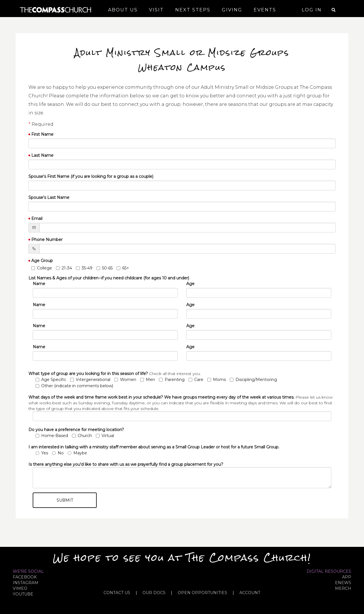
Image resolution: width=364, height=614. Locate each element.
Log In (312, 10)
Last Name (42, 155)
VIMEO (20, 588)
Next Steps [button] (193, 10)
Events (265, 10)
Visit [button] (156, 10)
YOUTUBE (23, 594)
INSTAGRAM (26, 583)
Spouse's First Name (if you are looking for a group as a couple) (91, 176)
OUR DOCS (154, 593)
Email (37, 219)
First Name (42, 134)
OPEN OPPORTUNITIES (202, 593)
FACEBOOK (25, 577)
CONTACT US (117, 593)
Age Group (42, 261)
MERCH (343, 588)
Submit (65, 500)
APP (347, 577)
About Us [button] (123, 10)
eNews (343, 583)
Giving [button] (232, 10)
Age (190, 284)
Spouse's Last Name (49, 197)
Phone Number (47, 240)
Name (39, 284)
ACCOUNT (250, 593)
